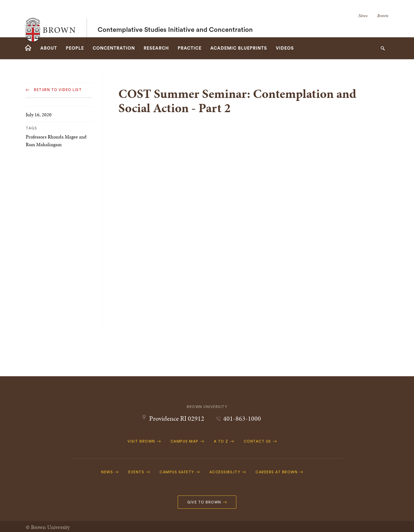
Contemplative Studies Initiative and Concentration (175, 19)
